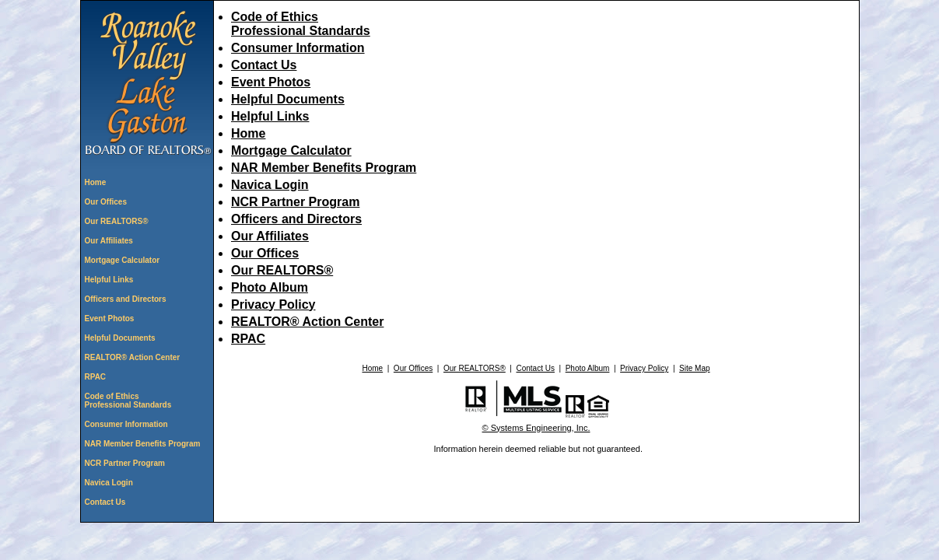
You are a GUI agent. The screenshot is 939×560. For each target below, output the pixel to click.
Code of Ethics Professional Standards (128, 401)
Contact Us (105, 502)
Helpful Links (109, 280)
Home (96, 182)
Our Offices (106, 202)
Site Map (694, 368)
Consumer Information (126, 424)
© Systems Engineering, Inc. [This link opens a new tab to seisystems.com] (536, 428)
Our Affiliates (109, 241)
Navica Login (109, 483)
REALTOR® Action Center (133, 357)
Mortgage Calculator (123, 260)
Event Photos (110, 318)
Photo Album (270, 287)
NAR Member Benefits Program (143, 444)
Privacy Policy (273, 304)
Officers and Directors (126, 299)
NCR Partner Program (125, 463)
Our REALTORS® (117, 221)
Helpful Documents (120, 338)
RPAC (96, 377)
